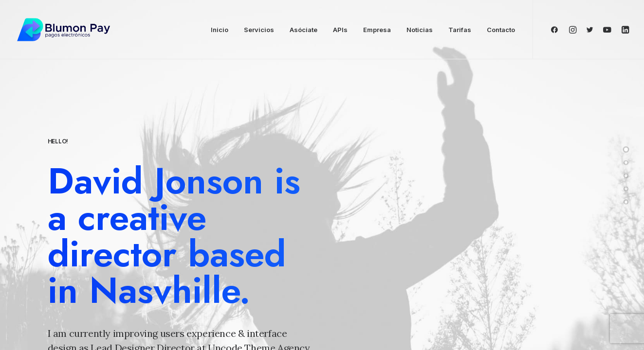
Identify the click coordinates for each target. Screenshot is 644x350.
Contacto (501, 30)
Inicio (220, 30)
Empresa (377, 30)
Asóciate (304, 30)
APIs (340, 30)
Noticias (420, 30)
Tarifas (460, 30)
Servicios (259, 30)
